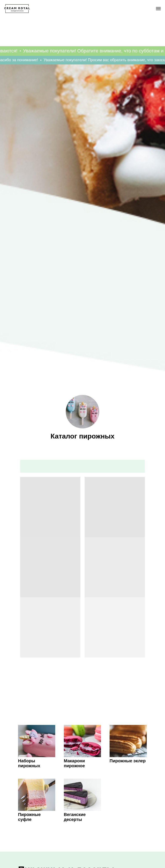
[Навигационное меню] (158, 9)
